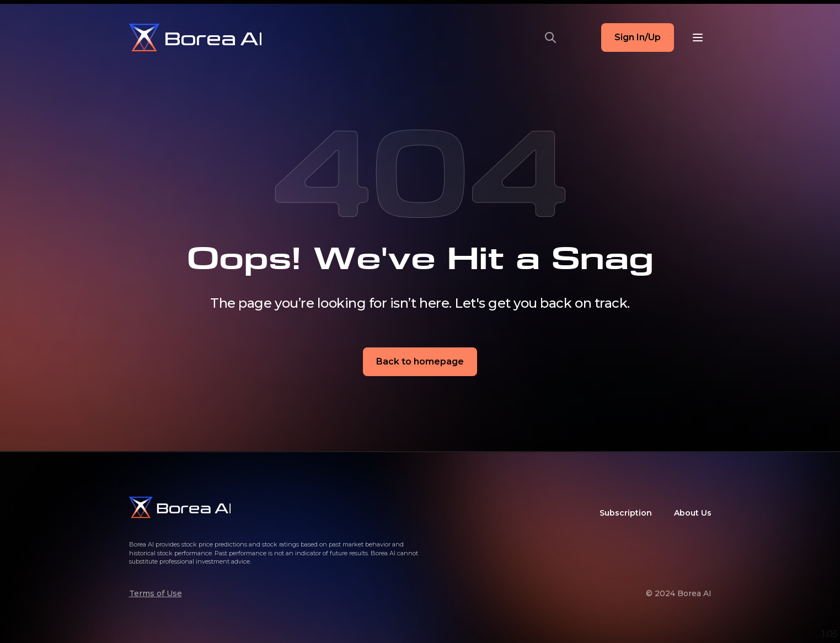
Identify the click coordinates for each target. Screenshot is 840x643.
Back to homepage (420, 361)
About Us (693, 513)
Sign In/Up (638, 37)
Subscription (626, 513)
